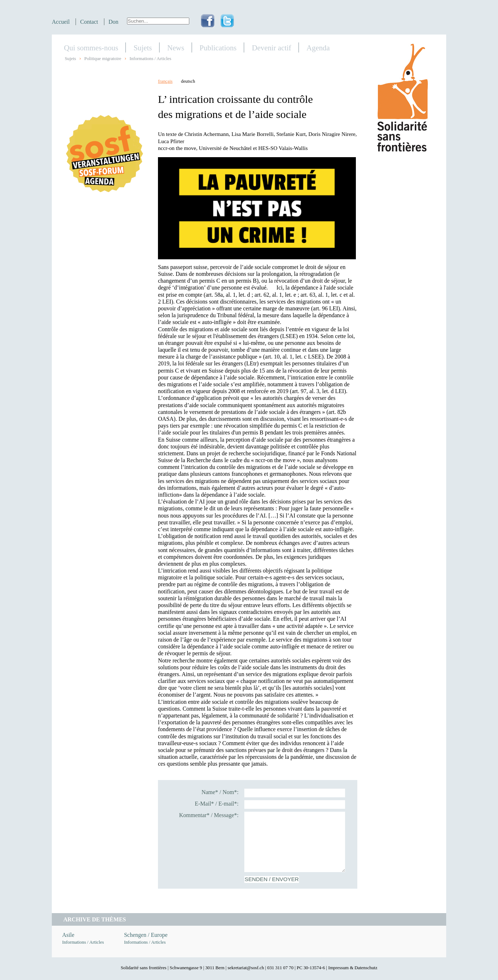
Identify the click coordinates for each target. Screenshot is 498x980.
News (176, 48)
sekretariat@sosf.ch (246, 968)
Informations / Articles (150, 59)
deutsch (188, 81)
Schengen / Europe (146, 935)
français (165, 81)
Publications (218, 48)
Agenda (318, 48)
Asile (68, 935)
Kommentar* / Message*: (209, 815)
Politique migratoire (103, 59)
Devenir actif (271, 48)
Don (114, 22)
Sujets (143, 48)
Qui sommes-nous (91, 48)
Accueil (61, 22)
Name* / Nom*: (220, 792)
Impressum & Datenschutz (353, 968)
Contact (89, 22)
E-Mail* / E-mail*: (217, 804)
